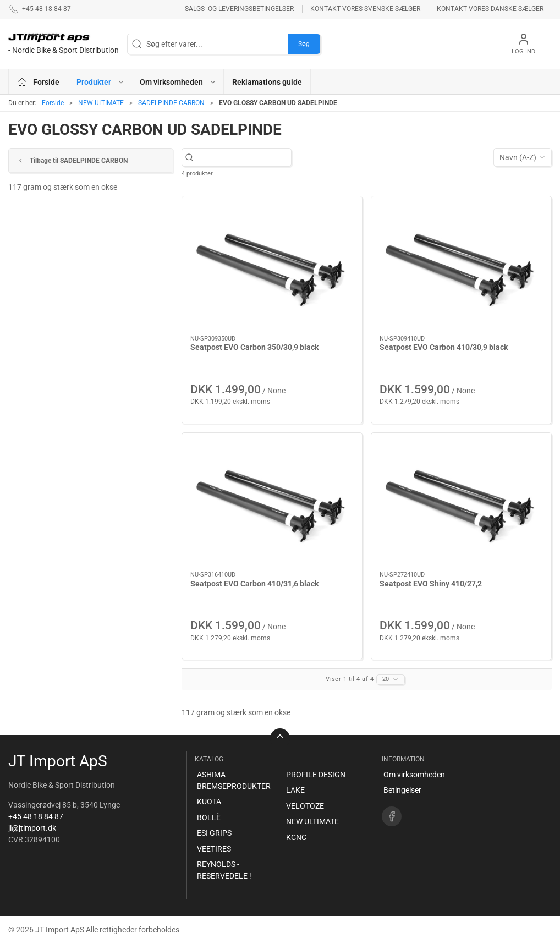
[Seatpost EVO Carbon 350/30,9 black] (272, 266)
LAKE (295, 790)
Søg (304, 44)
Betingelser (402, 790)
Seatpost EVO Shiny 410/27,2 (431, 584)
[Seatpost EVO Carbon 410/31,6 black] (272, 503)
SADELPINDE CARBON (171, 103)
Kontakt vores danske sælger (490, 9)
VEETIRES (214, 849)
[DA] (64, 44)
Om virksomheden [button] (178, 82)
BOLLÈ (209, 817)
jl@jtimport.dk (32, 828)
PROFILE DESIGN (316, 775)
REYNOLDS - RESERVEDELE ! (224, 870)
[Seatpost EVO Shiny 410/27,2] (461, 503)
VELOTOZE (305, 806)
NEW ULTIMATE (101, 103)
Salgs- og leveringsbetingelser (239, 9)
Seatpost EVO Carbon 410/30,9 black (444, 347)
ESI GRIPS (214, 833)
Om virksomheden (414, 775)
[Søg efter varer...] (242, 158)
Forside (53, 103)
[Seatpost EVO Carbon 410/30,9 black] (461, 266)
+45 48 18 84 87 (36, 816)
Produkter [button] (101, 82)
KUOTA (209, 802)
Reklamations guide (267, 82)
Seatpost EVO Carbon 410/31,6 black (254, 584)
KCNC (296, 837)
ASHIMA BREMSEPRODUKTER (234, 780)
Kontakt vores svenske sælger (365, 9)
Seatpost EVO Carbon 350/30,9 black (254, 347)
